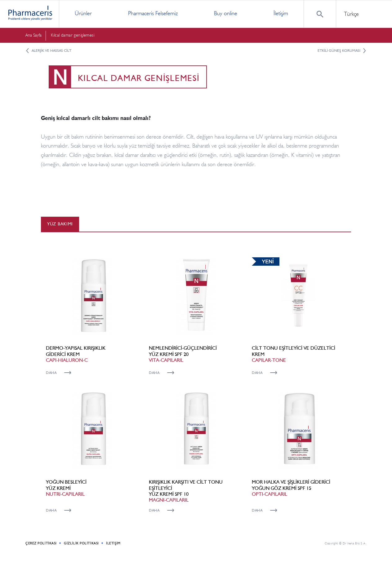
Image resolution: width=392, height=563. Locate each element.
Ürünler (83, 13)
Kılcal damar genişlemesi (73, 35)
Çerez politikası (41, 543)
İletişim (281, 13)
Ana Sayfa (33, 35)
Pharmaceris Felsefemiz (153, 13)
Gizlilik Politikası (81, 543)
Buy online (226, 13)
